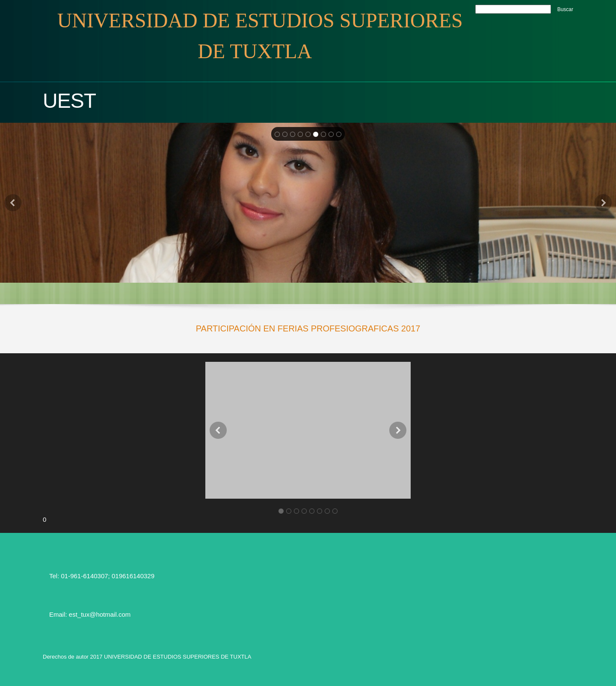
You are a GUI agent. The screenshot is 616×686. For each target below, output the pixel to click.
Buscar (565, 9)
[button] (308, 430)
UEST (69, 101)
